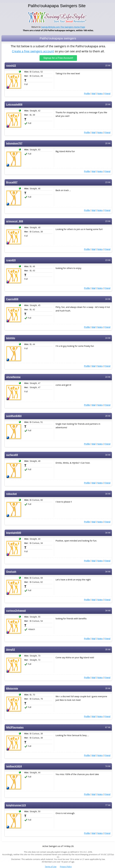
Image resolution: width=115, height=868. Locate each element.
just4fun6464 (14, 416)
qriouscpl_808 (15, 221)
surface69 (12, 455)
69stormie (12, 688)
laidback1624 (14, 766)
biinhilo (11, 338)
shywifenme (13, 377)
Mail (94, 93)
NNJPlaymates (15, 727)
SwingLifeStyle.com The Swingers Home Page (63, 27)
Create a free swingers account (33, 51)
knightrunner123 (16, 805)
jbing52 (11, 649)
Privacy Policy (66, 867)
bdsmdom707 (14, 143)
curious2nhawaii (16, 610)
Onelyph (11, 572)
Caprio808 (12, 299)
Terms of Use (51, 867)
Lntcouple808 (14, 104)
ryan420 (11, 260)
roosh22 (11, 65)
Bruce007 (12, 182)
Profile (87, 93)
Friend (107, 93)
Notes (100, 93)
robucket (11, 494)
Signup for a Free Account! (58, 58)
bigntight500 (14, 533)
